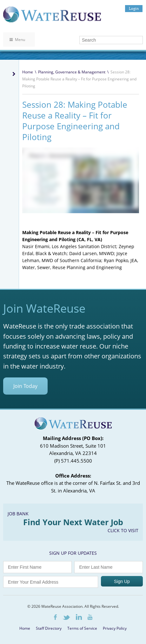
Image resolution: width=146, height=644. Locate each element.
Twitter (66, 617)
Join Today (25, 386)
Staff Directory (49, 628)
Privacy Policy (115, 628)
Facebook (55, 617)
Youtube (90, 617)
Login (134, 8)
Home (28, 72)
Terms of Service (82, 628)
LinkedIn (79, 617)
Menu (17, 40)
